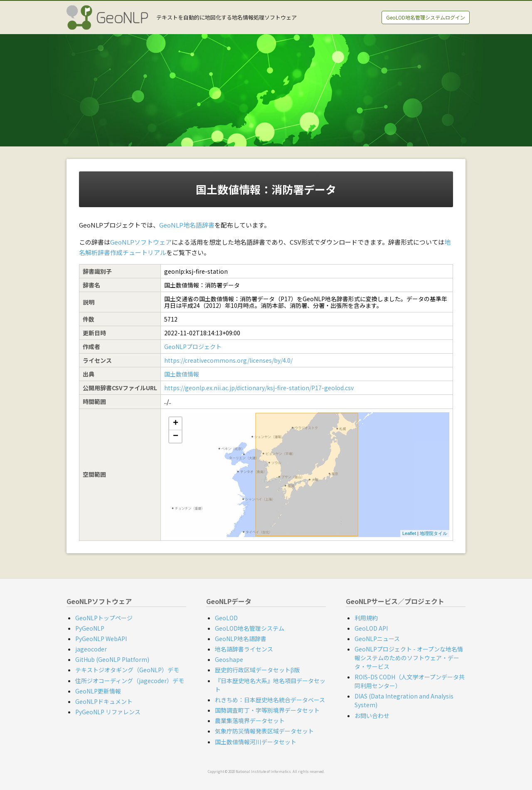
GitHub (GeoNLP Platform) (112, 659)
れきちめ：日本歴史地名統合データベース (270, 700)
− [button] (176, 436)
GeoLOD (226, 618)
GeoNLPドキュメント (104, 701)
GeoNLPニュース (377, 639)
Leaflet (409, 533)
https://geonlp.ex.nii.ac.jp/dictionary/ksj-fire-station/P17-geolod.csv (259, 388)
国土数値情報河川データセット (256, 742)
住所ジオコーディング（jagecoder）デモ (130, 681)
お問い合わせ (372, 716)
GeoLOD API (371, 628)
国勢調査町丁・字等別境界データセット (267, 710)
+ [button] (176, 423)
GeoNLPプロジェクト (193, 347)
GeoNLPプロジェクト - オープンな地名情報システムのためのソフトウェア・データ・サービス (409, 658)
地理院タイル (433, 533)
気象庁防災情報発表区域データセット (264, 731)
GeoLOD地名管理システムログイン (426, 17)
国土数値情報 (182, 374)
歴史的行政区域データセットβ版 (257, 670)
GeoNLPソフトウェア (141, 242)
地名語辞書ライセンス (244, 649)
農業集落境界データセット (250, 721)
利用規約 (366, 618)
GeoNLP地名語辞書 (187, 225)
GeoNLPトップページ (104, 618)
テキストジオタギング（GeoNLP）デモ (127, 670)
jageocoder (91, 649)
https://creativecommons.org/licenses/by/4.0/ (228, 360)
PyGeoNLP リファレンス (108, 712)
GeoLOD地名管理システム (250, 628)
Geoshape (229, 659)
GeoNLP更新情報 (98, 691)
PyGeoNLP (90, 628)
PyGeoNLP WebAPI (101, 639)
